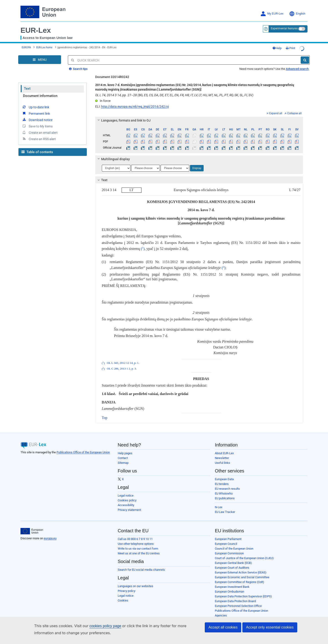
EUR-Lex (36, 30)
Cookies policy (127, 497)
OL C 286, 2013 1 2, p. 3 (121, 365)
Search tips (78, 65)
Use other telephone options (136, 540)
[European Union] (32, 528)
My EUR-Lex (272, 14)
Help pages (125, 450)
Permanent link (36, 110)
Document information (40, 92)
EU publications (225, 495)
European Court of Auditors (232, 564)
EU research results (227, 485)
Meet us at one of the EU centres (139, 550)
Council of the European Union (234, 545)
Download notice (37, 116)
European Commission (229, 550)
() (143, 245)
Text (27, 85)
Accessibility (126, 502)
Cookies (123, 597)
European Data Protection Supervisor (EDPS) (243, 593)
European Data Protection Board (235, 598)
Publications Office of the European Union (83, 449)
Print (300, 46)
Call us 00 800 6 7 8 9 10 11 (135, 536)
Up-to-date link (36, 104)
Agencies (221, 612)
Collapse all (293, 110)
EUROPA (26, 46)
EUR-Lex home (44, 46)
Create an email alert (40, 129)
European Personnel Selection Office (238, 602)
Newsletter (222, 455)
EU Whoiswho (224, 490)
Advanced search (297, 65)
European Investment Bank (232, 583)
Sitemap (123, 459)
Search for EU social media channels (141, 566)
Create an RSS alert (39, 135)
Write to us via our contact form (138, 545)
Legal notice (126, 492)
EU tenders (222, 480)
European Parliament (228, 536)
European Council (226, 540)
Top (105, 414)
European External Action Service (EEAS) (241, 569)
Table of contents (37, 149)
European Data (224, 476)
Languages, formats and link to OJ (123, 117)
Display (197, 165)
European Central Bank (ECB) (233, 559)
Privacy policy (127, 587)
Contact (123, 455)
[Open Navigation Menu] (40, 56)
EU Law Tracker (225, 508)
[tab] (199, 117)
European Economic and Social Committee (242, 574)
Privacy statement (129, 506)
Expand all (274, 110)
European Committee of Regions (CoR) (240, 579)
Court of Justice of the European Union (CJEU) (244, 555)
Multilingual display (113, 156)
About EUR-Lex (224, 450)
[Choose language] (116, 165)
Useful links (222, 459)
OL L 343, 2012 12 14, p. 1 (123, 360)
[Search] (305, 57)
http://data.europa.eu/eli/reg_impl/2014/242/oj (135, 103)
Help (286, 46)
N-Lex (219, 504)
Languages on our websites (136, 583)
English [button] (297, 14)
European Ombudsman (229, 588)
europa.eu (50, 535)
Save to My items (37, 123)
